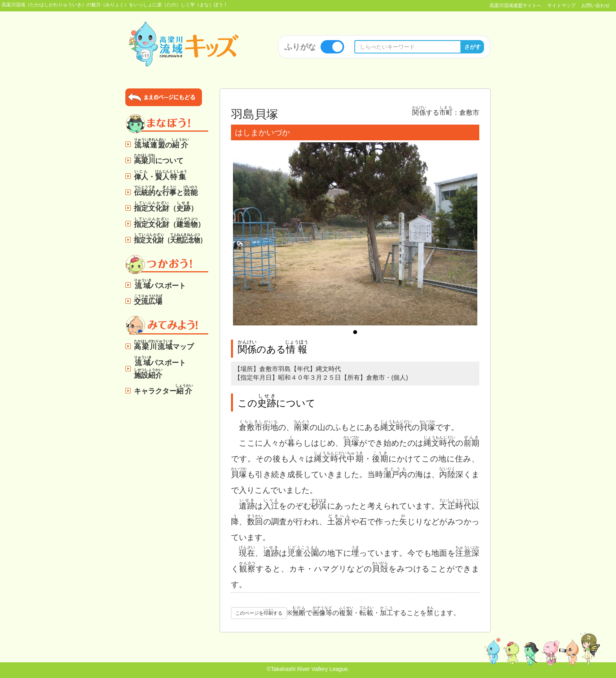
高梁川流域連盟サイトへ (515, 6)
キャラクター (164, 389)
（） (166, 207)
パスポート (160, 284)
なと (166, 191)
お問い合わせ (596, 6)
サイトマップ (561, 6)
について (159, 159)
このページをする (259, 612)
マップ (164, 345)
